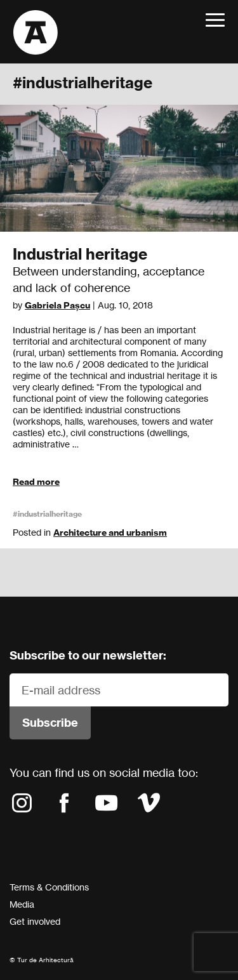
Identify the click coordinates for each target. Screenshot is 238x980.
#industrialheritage (47, 514)
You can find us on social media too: (104, 772)
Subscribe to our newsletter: (88, 655)
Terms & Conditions (49, 887)
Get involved (35, 921)
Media (22, 904)
